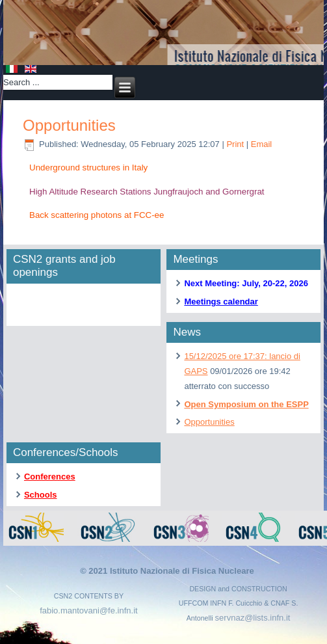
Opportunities (69, 125)
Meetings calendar (221, 302)
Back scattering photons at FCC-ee (97, 215)
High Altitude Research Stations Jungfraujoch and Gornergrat (147, 192)
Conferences (50, 476)
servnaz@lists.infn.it (253, 618)
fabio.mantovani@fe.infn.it (89, 610)
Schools (41, 495)
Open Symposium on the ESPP (246, 404)
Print (236, 144)
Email (262, 144)
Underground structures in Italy (88, 168)
